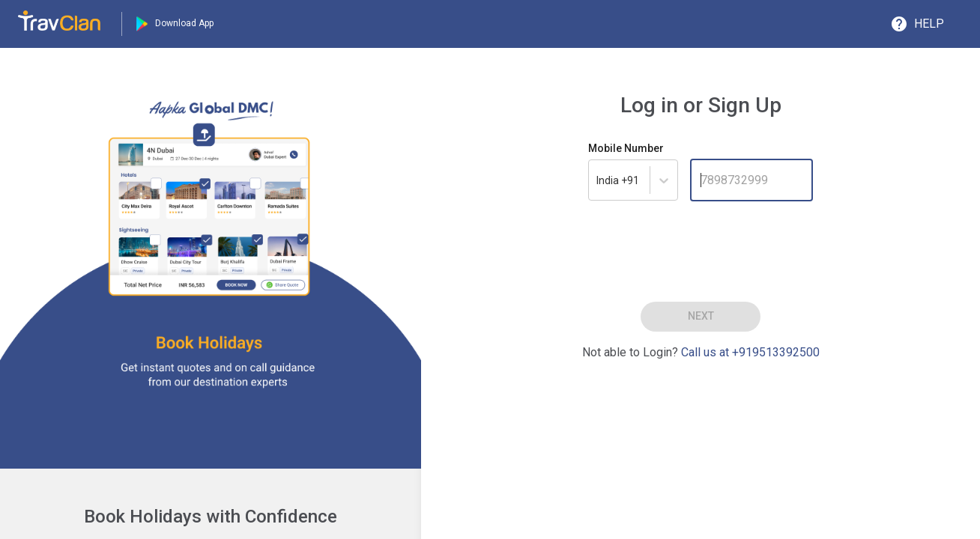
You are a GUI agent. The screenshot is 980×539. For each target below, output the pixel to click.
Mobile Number (626, 148)
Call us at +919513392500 (750, 352)
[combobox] (619, 180)
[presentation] (701, 249)
